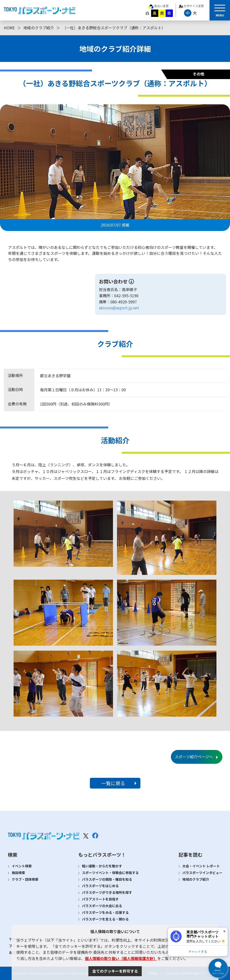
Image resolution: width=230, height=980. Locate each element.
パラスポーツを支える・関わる (105, 919)
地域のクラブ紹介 (39, 28)
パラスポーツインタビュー (202, 873)
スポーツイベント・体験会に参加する (110, 873)
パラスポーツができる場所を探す (107, 892)
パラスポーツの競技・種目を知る (107, 879)
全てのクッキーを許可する (115, 971)
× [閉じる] (224, 931)
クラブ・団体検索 (25, 879)
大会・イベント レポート (201, 866)
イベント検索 (22, 866)
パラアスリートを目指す (100, 899)
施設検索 (18, 873)
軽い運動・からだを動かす (102, 866)
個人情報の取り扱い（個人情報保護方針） (121, 958)
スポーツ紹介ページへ (194, 757)
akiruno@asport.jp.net (119, 308)
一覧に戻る (113, 783)
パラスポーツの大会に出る (102, 906)
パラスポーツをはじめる (100, 886)
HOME (9, 28)
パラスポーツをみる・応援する (105, 912)
